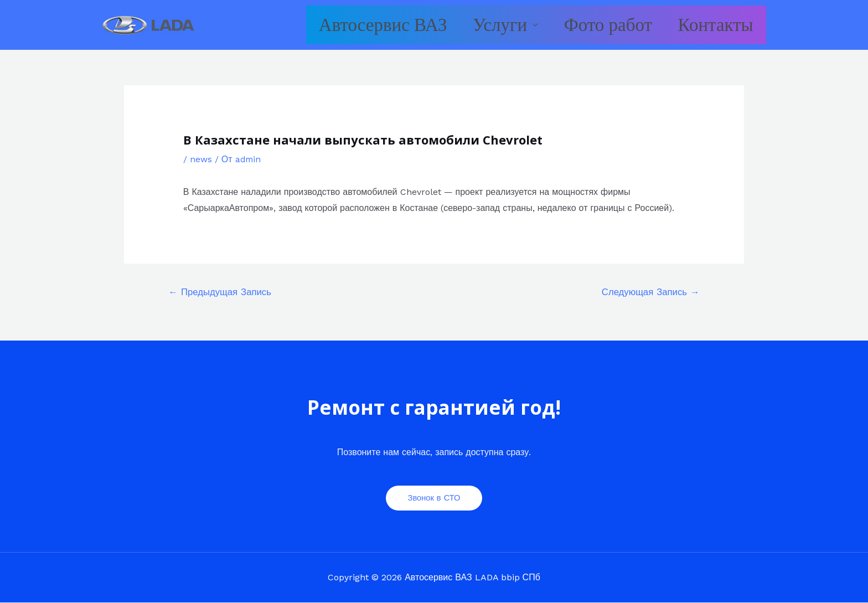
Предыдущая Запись (221, 292)
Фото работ (592, 25)
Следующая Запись (649, 292)
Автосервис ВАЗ (345, 25)
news (201, 159)
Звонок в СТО (434, 498)
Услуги (473, 25)
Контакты (710, 25)
